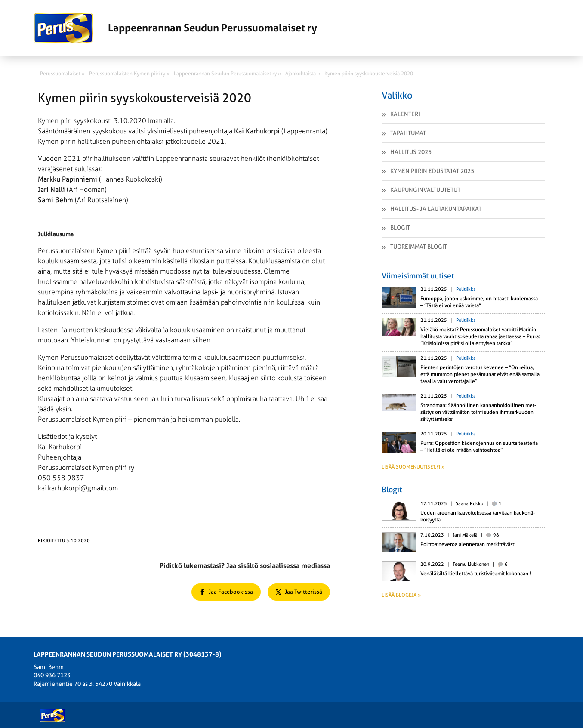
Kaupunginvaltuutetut (425, 190)
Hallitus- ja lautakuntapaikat (436, 209)
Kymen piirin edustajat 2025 (432, 171)
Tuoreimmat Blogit (419, 247)
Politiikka (466, 289)
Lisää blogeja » (401, 595)
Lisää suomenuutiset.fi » (413, 467)
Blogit (400, 228)
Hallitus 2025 (411, 152)
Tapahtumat (408, 133)
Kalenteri (405, 114)
